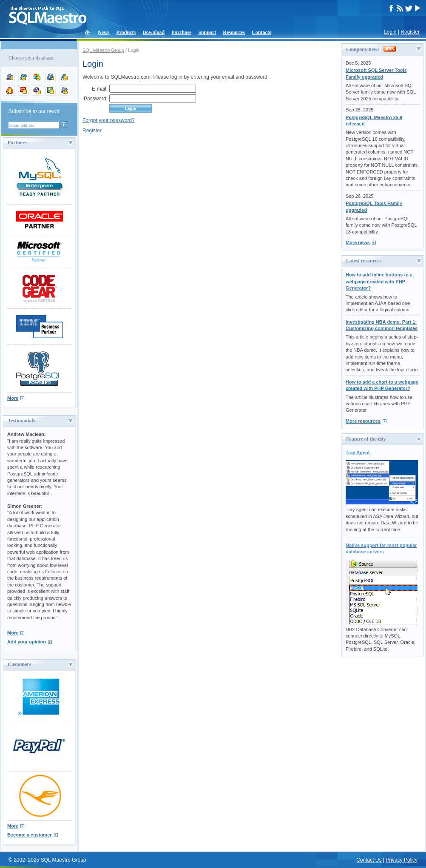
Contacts (261, 32)
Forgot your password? (109, 120)
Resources (234, 32)
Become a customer (30, 835)
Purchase (181, 32)
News (104, 32)
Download (153, 32)
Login (390, 32)
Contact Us (369, 860)
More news (358, 242)
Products (126, 32)
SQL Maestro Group (103, 50)
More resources (363, 421)
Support (207, 32)
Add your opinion (27, 642)
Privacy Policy (402, 860)
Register (410, 32)
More (13, 398)
